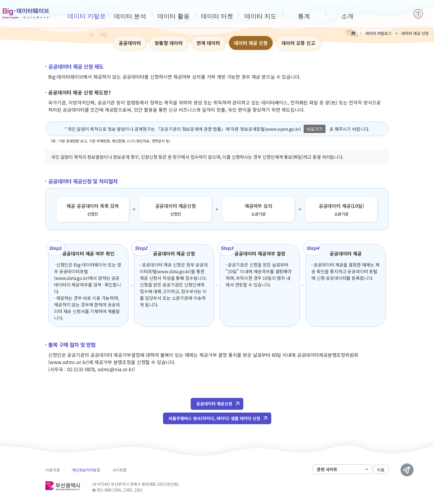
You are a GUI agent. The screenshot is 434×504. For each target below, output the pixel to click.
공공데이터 (130, 43)
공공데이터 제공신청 (214, 404)
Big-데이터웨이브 (26, 14)
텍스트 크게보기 (375, 43)
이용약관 (52, 470)
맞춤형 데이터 (169, 43)
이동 (381, 470)
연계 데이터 (208, 43)
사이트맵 (119, 470)
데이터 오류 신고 (298, 43)
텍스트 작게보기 (384, 43)
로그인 (418, 14)
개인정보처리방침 (86, 470)
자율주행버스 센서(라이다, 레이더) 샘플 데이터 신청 (214, 418)
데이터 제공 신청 (251, 43)
